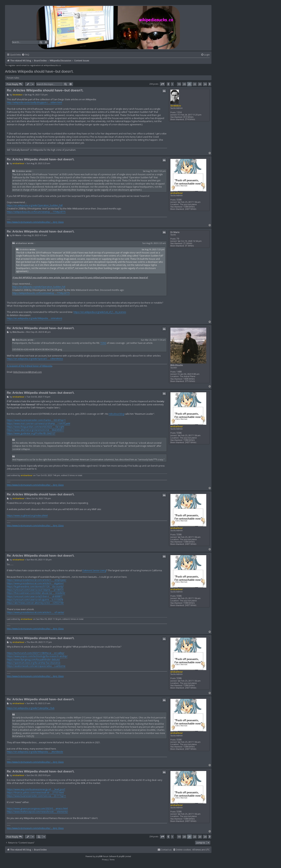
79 (178, 239)
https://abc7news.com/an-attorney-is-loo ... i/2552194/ (35, 603)
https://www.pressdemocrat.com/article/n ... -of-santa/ (35, 612)
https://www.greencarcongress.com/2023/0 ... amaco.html (37, 808)
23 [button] (200, 84)
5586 (179, 200)
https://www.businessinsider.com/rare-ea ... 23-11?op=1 (36, 796)
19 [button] (179, 84)
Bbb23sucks (177, 365)
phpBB (98, 856)
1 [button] (172, 84)
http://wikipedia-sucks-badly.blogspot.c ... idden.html (34, 102)
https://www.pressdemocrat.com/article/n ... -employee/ (37, 580)
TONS (103, 343)
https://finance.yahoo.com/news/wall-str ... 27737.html (35, 793)
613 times (188, 117)
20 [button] (184, 84)
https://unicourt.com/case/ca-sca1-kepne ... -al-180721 (35, 590)
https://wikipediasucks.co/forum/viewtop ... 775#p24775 (36, 212)
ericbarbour (177, 193)
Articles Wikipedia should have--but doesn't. (39, 71)
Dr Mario (175, 232)
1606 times (189, 379)
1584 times (189, 207)
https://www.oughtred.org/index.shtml (27, 516)
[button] (162, 84)
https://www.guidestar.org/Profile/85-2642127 (31, 433)
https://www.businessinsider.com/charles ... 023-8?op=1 (36, 420)
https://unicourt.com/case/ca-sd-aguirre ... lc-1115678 (35, 600)
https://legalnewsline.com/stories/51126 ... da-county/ (35, 587)
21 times (188, 243)
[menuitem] (25, 55)
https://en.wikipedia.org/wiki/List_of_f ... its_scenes (100, 312)
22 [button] (195, 84)
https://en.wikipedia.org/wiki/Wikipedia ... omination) (34, 318)
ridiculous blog (116, 414)
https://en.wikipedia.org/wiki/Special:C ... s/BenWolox (35, 359)
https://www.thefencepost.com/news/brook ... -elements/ (37, 812)
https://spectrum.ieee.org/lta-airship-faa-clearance (34, 663)
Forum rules (13, 78)
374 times (190, 119)
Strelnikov (176, 106)
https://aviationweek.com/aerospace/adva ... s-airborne (36, 666)
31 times (189, 246)
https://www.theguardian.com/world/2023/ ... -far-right (35, 427)
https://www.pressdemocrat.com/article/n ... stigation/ (35, 583)
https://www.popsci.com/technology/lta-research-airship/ (37, 656)
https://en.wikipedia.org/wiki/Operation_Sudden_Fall (35, 205)
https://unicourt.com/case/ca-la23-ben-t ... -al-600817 (35, 596)
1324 (179, 112)
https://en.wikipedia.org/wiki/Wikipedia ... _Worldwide (35, 752)
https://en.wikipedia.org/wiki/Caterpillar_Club (31, 708)
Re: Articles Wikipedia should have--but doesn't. (45, 90)
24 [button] (205, 84)
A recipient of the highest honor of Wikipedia (29, 366)
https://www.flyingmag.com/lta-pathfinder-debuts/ (33, 660)
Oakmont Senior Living (94, 570)
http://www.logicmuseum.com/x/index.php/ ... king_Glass (35, 222)
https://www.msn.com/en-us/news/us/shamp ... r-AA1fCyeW (38, 424)
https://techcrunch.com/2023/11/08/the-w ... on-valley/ (36, 653)
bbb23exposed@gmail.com (28, 372)
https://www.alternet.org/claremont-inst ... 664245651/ (35, 430)
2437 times (191, 209)
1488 (179, 372)
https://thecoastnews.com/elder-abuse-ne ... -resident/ (36, 593)
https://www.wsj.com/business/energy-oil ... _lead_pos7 (36, 789)
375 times (190, 381)
